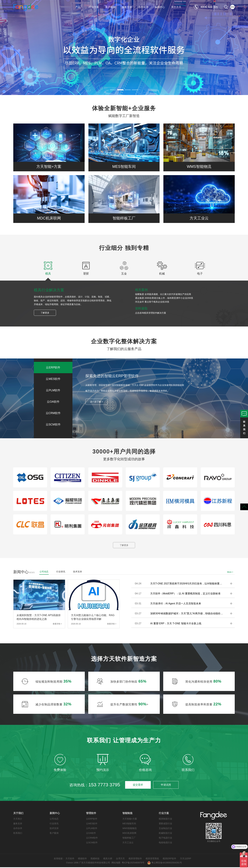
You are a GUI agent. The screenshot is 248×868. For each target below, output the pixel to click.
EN (232, 7)
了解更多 (45, 313)
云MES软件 (92, 824)
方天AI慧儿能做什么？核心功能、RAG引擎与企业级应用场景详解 (93, 618)
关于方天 (176, 7)
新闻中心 (160, 7)
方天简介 (18, 820)
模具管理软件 (135, 859)
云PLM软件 (92, 829)
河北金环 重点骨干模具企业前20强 (152, 302)
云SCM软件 (92, 843)
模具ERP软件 (169, 859)
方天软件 (70, 859)
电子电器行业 (165, 839)
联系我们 (18, 834)
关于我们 (18, 814)
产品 (78, 7)
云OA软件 (91, 834)
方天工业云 (128, 843)
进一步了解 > (96, 402)
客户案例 (110, 7)
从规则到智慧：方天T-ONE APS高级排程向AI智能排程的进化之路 (39, 618)
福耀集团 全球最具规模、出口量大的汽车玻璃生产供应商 (163, 294)
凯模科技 (95, 859)
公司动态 (54, 820)
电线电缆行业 (165, 843)
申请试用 (166, 786)
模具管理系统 (152, 859)
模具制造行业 (165, 820)
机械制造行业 (165, 834)
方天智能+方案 (130, 820)
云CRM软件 (92, 839)
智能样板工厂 (129, 839)
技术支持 (54, 829)
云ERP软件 (92, 820)
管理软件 (91, 814)
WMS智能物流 (130, 829)
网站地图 (116, 863)
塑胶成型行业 (165, 824)
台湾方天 (120, 859)
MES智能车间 (129, 824)
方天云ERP (186, 859)
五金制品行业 (165, 829)
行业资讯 (54, 824)
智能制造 (127, 814)
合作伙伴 (143, 7)
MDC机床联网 (129, 834)
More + (230, 573)
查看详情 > (57, 625)
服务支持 (127, 7)
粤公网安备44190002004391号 (165, 863)
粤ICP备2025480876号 (133, 863)
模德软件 (82, 859)
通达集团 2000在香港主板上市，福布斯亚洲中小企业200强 (164, 298)
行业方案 (94, 7)
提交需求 (138, 786)
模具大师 (108, 859)
